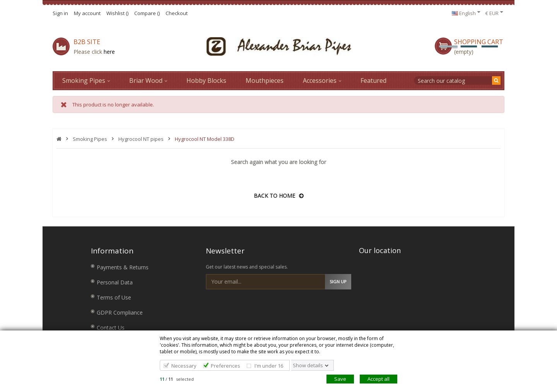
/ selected (177, 379)
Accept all (378, 379)
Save (340, 379)
